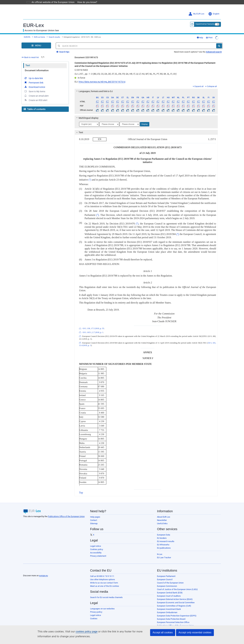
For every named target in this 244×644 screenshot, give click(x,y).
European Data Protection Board (171, 619)
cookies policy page (81, 632)
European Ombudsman (167, 612)
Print (209, 38)
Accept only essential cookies (195, 632)
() (90, 180)
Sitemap (94, 523)
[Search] (219, 46)
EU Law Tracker (164, 558)
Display (145, 124)
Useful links (162, 523)
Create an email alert (36, 96)
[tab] (146, 91)
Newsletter (162, 520)
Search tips (63, 52)
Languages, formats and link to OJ (94, 91)
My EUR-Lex (196, 14)
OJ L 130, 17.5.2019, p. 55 (93, 329)
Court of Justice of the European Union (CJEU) (177, 589)
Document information (37, 70)
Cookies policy (97, 549)
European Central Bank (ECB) (170, 593)
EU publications (164, 548)
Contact (94, 520)
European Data (164, 535)
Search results (54, 37)
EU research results (166, 541)
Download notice (35, 87)
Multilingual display (87, 118)
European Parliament (166, 576)
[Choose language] (89, 124)
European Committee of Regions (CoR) (174, 606)
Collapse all (211, 86)
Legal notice (96, 546)
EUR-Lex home (39, 37)
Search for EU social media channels (106, 597)
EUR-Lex (34, 25)
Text (28, 65)
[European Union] (31, 571)
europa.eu (43, 576)
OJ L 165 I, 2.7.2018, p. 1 (93, 332)
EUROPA (27, 37)
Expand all (198, 86)
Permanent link (34, 82)
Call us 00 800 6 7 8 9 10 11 (102, 576)
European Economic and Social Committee (176, 603)
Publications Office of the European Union (66, 516)
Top (81, 493)
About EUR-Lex (164, 517)
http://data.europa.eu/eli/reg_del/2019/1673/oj (102, 82)
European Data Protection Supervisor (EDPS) (177, 616)
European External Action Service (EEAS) (175, 599)
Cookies (94, 619)
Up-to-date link (33, 78)
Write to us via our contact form (104, 583)
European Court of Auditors (169, 596)
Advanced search (214, 52)
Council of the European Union (170, 583)
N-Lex (160, 554)
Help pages (95, 517)
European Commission (167, 586)
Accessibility (96, 553)
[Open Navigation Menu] (36, 45)
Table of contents (35, 109)
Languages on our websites (102, 609)
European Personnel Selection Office (173, 622)
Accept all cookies (163, 632)
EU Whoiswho (163, 545)
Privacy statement (98, 556)
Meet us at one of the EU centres (105, 586)
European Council (165, 579)
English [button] (214, 14)
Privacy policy (96, 612)
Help (200, 38)
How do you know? (85, 2)
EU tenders (162, 538)
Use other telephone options (103, 579)
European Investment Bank (169, 609)
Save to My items (35, 91)
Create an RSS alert (36, 100)
